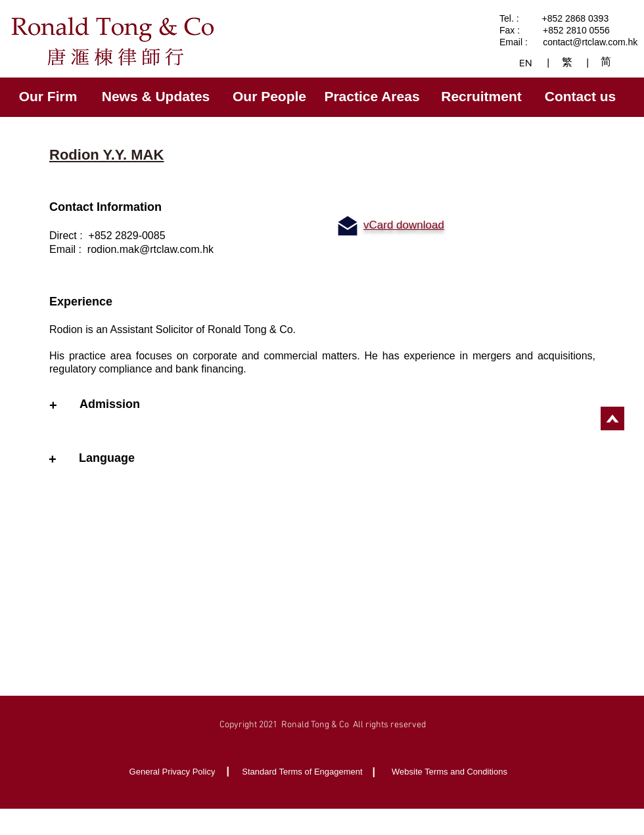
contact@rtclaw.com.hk (590, 42)
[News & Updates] (157, 97)
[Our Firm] (49, 97)
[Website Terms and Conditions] (451, 772)
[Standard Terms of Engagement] (304, 772)
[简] (608, 62)
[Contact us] (582, 97)
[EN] (527, 62)
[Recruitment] (483, 97)
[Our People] (271, 97)
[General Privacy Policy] (173, 772)
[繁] (568, 62)
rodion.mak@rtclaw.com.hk (150, 249)
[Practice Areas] (373, 97)
